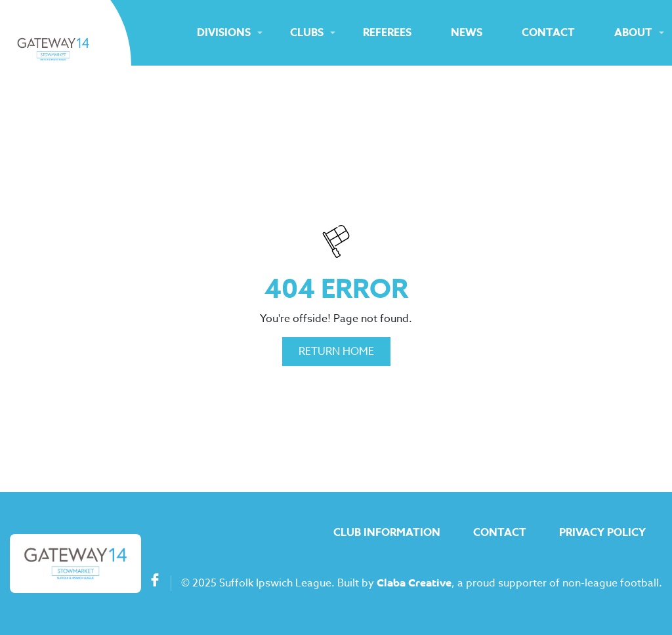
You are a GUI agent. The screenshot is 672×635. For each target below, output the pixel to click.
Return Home (336, 352)
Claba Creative (414, 584)
